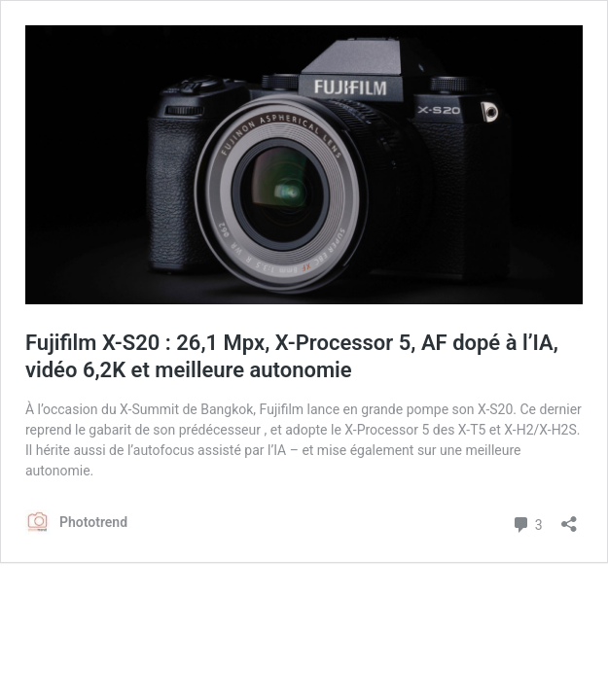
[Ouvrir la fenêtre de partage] (569, 518)
